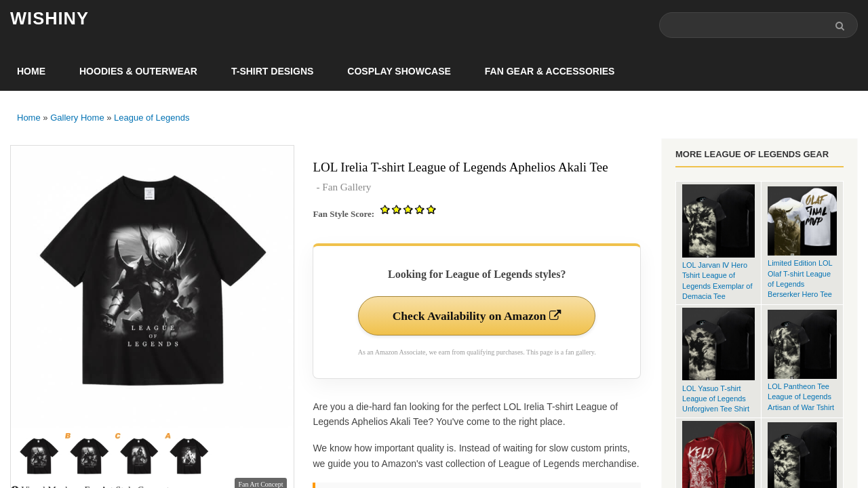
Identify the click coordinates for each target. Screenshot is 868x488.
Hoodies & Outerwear (138, 72)
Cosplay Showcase (399, 72)
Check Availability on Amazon (477, 317)
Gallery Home (77, 118)
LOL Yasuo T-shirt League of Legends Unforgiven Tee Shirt (716, 399)
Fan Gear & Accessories (550, 72)
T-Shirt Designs (272, 72)
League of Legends (152, 118)
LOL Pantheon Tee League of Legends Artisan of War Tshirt (801, 398)
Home (31, 72)
